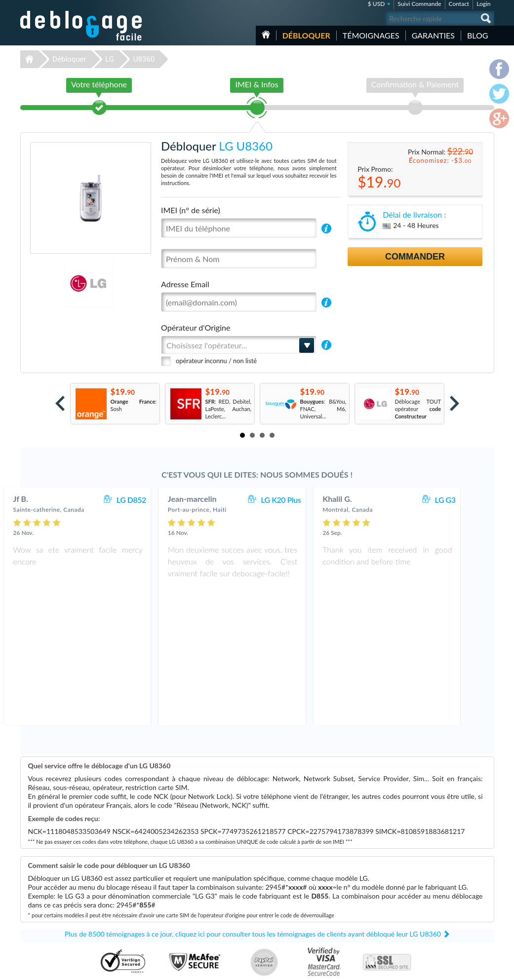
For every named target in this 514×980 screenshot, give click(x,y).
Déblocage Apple (186, 879)
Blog (478, 35)
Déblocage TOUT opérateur (418, 409)
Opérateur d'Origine (196, 327)
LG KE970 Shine (352, 908)
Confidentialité (438, 892)
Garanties (433, 35)
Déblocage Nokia (186, 908)
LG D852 (156, 500)
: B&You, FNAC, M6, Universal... (323, 409)
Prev (60, 403)
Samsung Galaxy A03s (359, 879)
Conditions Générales (446, 885)
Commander (415, 257)
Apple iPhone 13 (353, 886)
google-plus (487, 968)
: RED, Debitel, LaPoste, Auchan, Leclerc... (229, 409)
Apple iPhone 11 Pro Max (363, 901)
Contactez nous (439, 878)
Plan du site (435, 900)
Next (455, 403)
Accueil (266, 35)
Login (483, 4)
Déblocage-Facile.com (82, 871)
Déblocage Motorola (190, 901)
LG (110, 59)
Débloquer (306, 35)
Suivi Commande (419, 4)
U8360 (144, 59)
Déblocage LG (182, 893)
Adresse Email (185, 284)
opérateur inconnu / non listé (216, 361)
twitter (467, 968)
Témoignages (371, 35)
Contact (459, 4)
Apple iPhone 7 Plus (357, 893)
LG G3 (470, 500)
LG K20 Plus (306, 500)
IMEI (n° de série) (191, 210)
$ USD (376, 4)
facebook (447, 968)
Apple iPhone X (351, 930)
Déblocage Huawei (188, 916)
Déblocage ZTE (184, 923)
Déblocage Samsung (189, 886)
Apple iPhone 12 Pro (357, 923)
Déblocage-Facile (81, 26)
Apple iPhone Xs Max (358, 916)
